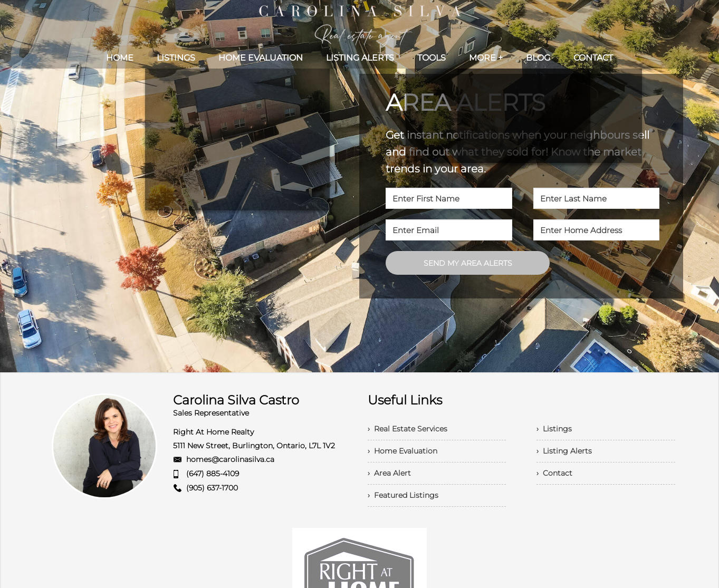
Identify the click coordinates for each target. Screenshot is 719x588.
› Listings (554, 429)
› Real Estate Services (408, 429)
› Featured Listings (403, 495)
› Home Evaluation (402, 451)
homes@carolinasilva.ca (230, 459)
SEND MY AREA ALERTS (468, 263)
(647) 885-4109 (213, 474)
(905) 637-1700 (212, 488)
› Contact (554, 473)
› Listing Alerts (564, 451)
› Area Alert (389, 473)
